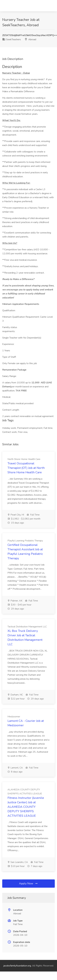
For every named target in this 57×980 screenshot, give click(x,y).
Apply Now (28, 883)
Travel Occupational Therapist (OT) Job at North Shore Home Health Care (26, 468)
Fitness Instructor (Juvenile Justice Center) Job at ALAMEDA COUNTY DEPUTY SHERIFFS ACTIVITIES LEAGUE (26, 807)
